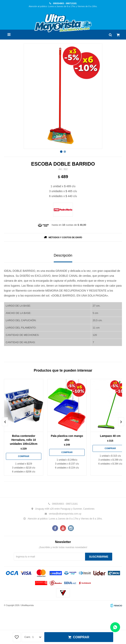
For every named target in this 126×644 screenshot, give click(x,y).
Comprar (81, 637)
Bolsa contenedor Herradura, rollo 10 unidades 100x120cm (24, 440)
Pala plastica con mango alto (67, 438)
